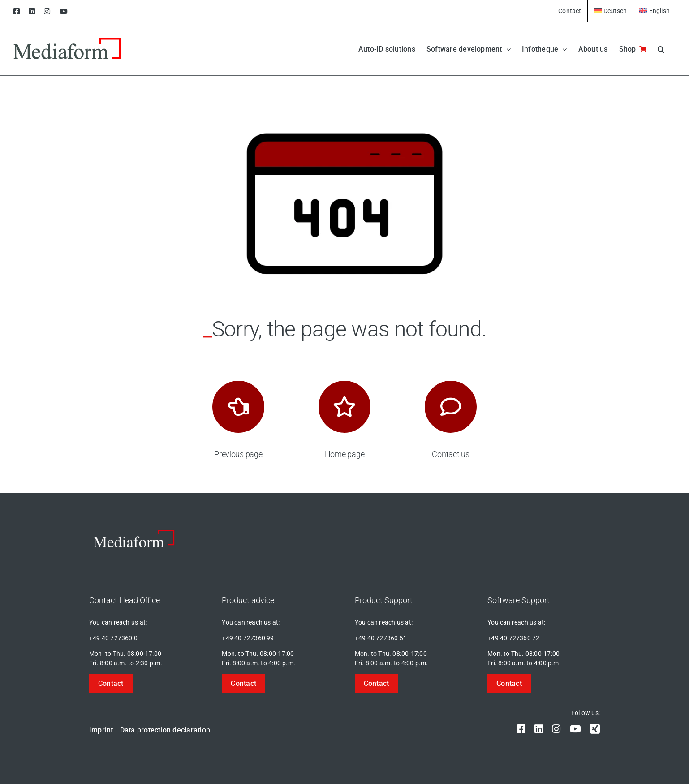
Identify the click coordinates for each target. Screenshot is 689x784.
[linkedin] (539, 729)
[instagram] (556, 729)
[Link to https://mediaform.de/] (344, 407)
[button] (661, 49)
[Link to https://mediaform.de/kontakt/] (451, 407)
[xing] (595, 729)
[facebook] (521, 729)
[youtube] (575, 729)
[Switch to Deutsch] (610, 11)
